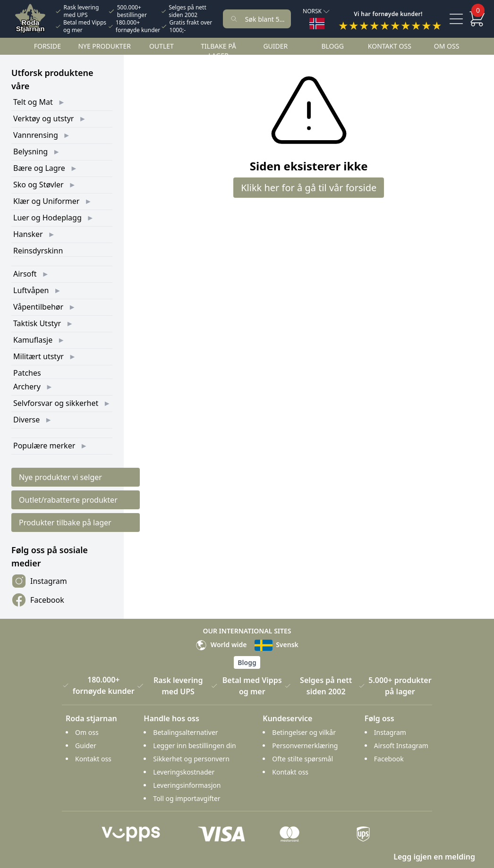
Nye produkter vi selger (60, 477)
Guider (275, 46)
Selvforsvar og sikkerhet (56, 403)
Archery (27, 387)
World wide (221, 645)
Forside (47, 46)
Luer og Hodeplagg (47, 218)
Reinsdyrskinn (38, 251)
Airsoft (25, 274)
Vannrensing (36, 135)
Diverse (26, 420)
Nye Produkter (104, 46)
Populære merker (44, 446)
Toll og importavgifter (187, 798)
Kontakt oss (390, 46)
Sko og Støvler (38, 185)
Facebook (38, 600)
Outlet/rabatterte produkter (68, 500)
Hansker (28, 234)
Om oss (447, 46)
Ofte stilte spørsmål (302, 759)
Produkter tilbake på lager (65, 522)
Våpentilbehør (38, 307)
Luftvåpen (31, 290)
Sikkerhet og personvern (191, 759)
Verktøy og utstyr (43, 118)
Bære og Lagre (39, 168)
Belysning (30, 152)
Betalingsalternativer (185, 732)
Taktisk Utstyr (37, 323)
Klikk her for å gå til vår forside (309, 188)
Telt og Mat (33, 102)
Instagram (39, 581)
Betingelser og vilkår (304, 732)
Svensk (277, 645)
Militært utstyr (38, 356)
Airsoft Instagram (401, 746)
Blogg (332, 46)
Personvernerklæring (305, 746)
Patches (27, 373)
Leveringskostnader (184, 772)
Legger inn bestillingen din (194, 746)
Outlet (162, 46)
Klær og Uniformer (46, 201)
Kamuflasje (33, 340)
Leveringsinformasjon (187, 785)
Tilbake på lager (218, 51)
